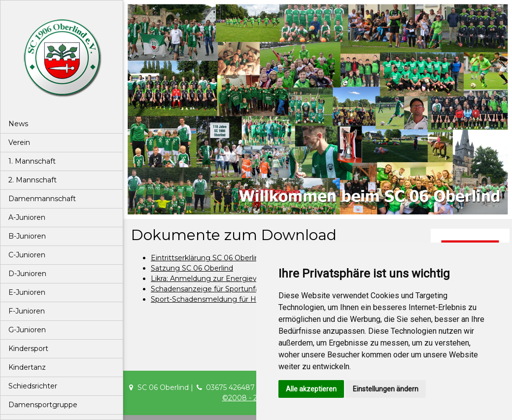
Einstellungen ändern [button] (386, 389)
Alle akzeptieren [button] (311, 389)
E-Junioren (27, 292)
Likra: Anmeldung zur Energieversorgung (222, 279)
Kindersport (28, 349)
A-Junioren (27, 217)
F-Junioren (27, 311)
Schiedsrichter (33, 386)
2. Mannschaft (33, 180)
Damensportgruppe (43, 405)
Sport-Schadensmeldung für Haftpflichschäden (232, 299)
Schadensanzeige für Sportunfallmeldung (222, 289)
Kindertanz (27, 367)
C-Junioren (27, 255)
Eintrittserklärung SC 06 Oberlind (207, 258)
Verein (19, 142)
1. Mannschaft (32, 161)
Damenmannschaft (42, 199)
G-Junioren (27, 330)
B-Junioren (27, 236)
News (18, 124)
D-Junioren (27, 274)
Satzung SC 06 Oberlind (192, 268)
